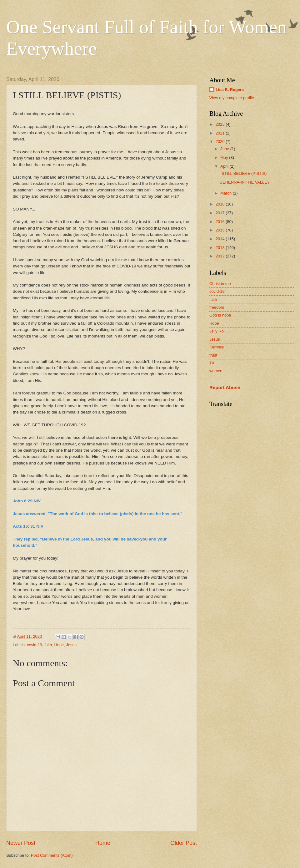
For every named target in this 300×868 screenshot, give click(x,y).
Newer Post (21, 843)
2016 (221, 222)
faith (48, 645)
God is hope (220, 315)
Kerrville (217, 347)
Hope (59, 645)
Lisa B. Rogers (230, 90)
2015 (221, 230)
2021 (221, 133)
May (225, 157)
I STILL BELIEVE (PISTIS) (243, 173)
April (225, 166)
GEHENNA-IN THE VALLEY (245, 182)
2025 (221, 124)
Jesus (71, 645)
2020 (221, 142)
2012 (221, 256)
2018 (221, 204)
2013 (221, 248)
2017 (221, 213)
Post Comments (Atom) (52, 855)
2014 (221, 239)
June (225, 149)
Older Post (184, 843)
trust (213, 355)
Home (103, 843)
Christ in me (220, 284)
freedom (217, 307)
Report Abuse (225, 387)
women (216, 371)
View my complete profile (232, 98)
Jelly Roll (217, 331)
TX (212, 363)
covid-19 (35, 645)
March (226, 193)
